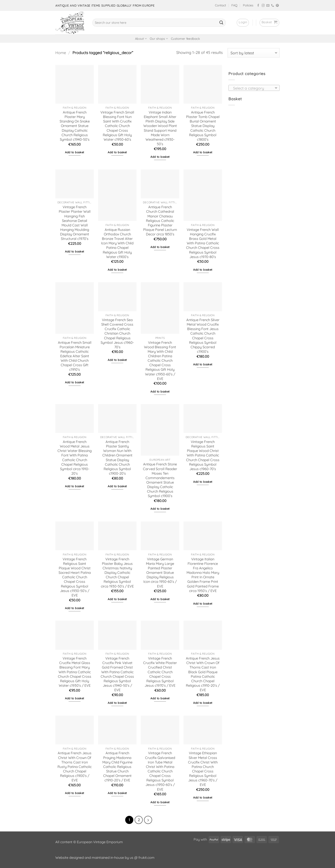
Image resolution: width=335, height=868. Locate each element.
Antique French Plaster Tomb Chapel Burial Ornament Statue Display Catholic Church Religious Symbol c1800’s (203, 126)
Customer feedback (185, 39)
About (141, 39)
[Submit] (221, 23)
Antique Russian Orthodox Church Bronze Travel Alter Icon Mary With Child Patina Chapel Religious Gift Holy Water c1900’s (117, 243)
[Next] (148, 820)
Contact (220, 5)
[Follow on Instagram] (263, 6)
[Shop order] (254, 53)
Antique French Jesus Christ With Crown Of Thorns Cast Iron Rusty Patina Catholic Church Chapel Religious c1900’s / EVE (75, 767)
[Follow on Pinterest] (277, 6)
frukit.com (146, 858)
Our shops (159, 39)
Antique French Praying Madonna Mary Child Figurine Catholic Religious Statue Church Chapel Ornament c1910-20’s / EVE (117, 767)
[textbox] (253, 88)
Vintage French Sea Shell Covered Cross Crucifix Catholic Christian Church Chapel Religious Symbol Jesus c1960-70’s (117, 333)
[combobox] (254, 88)
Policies (248, 5)
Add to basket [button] (74, 152)
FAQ (234, 5)
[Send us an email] (268, 6)
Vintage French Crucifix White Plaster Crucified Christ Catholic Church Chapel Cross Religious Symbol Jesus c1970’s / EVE (160, 672)
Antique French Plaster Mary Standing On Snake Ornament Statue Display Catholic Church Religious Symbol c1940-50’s (75, 126)
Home (61, 53)
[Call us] (273, 6)
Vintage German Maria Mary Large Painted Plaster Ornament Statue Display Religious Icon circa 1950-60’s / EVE (160, 573)
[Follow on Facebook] (258, 6)
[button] (243, 23)
